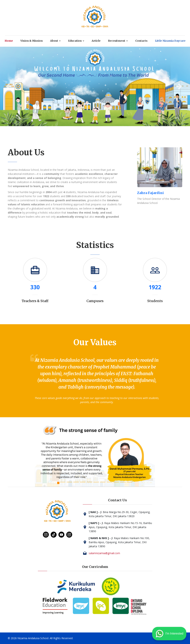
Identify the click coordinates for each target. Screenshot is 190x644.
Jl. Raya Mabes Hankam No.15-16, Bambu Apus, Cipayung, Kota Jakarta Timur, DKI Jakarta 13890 (120, 527)
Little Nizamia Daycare (170, 41)
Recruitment (117, 41)
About (54, 41)
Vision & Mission (32, 41)
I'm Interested (169, 634)
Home (9, 41)
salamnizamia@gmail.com (104, 553)
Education (75, 41)
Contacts (141, 41)
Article (96, 41)
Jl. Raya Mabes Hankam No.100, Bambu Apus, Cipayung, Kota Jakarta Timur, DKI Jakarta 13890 (119, 542)
